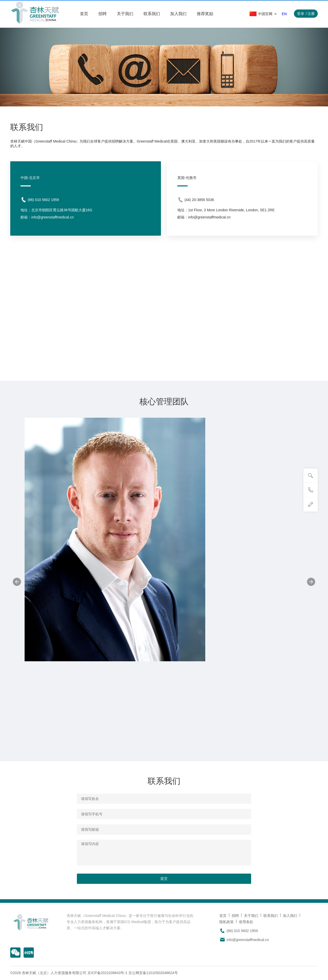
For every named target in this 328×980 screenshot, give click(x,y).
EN (284, 14)
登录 (301, 14)
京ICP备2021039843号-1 (107, 973)
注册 (311, 14)
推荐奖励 (205, 14)
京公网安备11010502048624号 (153, 973)
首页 (84, 14)
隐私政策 (227, 922)
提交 (164, 878)
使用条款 (246, 922)
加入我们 (178, 14)
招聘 (102, 14)
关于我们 (125, 14)
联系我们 (152, 14)
